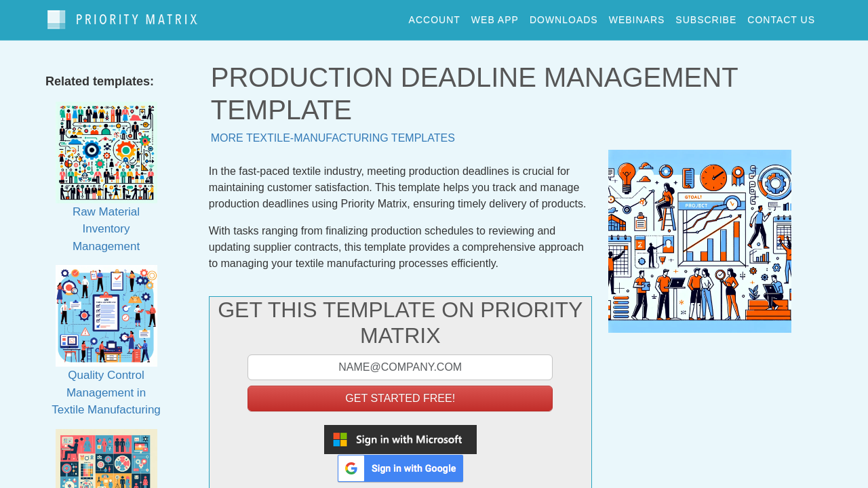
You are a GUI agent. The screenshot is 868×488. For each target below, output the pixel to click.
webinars (637, 16)
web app (495, 16)
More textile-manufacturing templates (333, 131)
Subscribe (706, 16)
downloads (564, 16)
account (435, 16)
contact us (781, 16)
